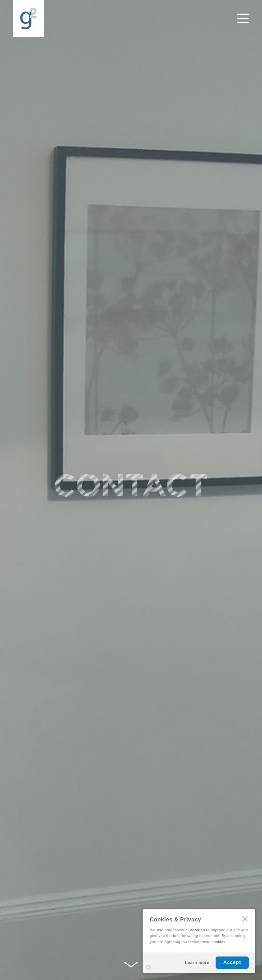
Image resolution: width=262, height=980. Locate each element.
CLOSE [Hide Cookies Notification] (245, 919)
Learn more (197, 963)
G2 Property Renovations (28, 18)
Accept (232, 962)
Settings (148, 967)
